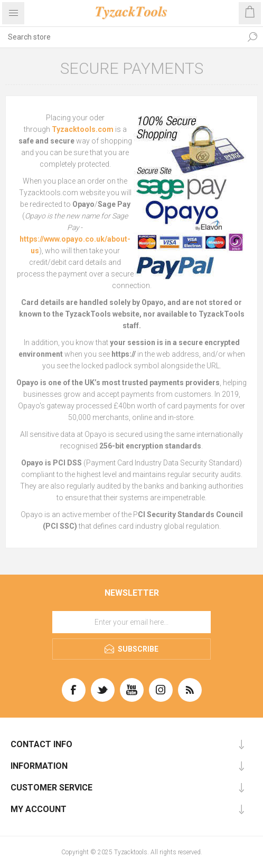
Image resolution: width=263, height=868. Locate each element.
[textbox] (121, 37)
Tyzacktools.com (83, 129)
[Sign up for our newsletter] (131, 622)
